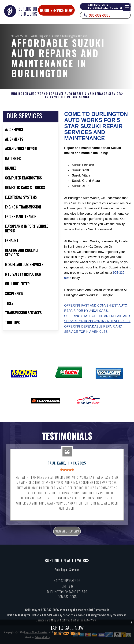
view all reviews (67, 535)
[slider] (67, 474)
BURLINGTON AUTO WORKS (29, 94)
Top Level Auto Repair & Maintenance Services (85, 94)
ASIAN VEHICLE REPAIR (61, 97)
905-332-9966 (100, 15)
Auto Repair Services (67, 574)
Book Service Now (56, 10)
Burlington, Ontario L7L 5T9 (81, 36)
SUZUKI (84, 97)
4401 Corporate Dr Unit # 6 (47, 36)
